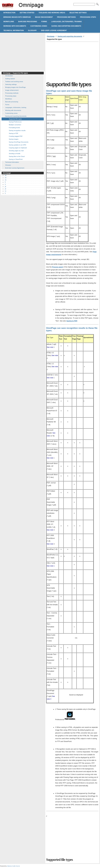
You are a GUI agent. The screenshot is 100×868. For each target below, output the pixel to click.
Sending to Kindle (15, 154)
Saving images (14, 139)
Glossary (32, 30)
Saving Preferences (15, 122)
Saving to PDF (72, 321)
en (6, 178)
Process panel (58, 267)
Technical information (14, 30)
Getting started (27, 13)
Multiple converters (15, 125)
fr (5, 182)
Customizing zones (39, 26)
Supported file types (15, 119)
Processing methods (66, 17)
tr (5, 193)
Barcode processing (28, 22)
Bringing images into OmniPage (17, 17)
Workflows (9, 22)
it (5, 184)
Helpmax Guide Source (13, 866)
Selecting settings (78, 13)
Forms (44, 22)
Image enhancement (44, 17)
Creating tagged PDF (16, 136)
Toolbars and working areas (52, 13)
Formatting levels (14, 128)
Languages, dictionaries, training (67, 22)
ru (5, 191)
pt (5, 189)
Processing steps (88, 17)
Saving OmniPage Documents (19, 142)
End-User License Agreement (54, 30)
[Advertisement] (68, 62)
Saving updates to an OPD (17, 145)
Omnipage (8, 6)
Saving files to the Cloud (17, 156)
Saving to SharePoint (16, 159)
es (6, 180)
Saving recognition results (17, 130)
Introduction (9, 13)
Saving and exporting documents (66, 26)
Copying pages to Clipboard (18, 148)
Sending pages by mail (16, 151)
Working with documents (15, 26)
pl (5, 187)
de (6, 175)
